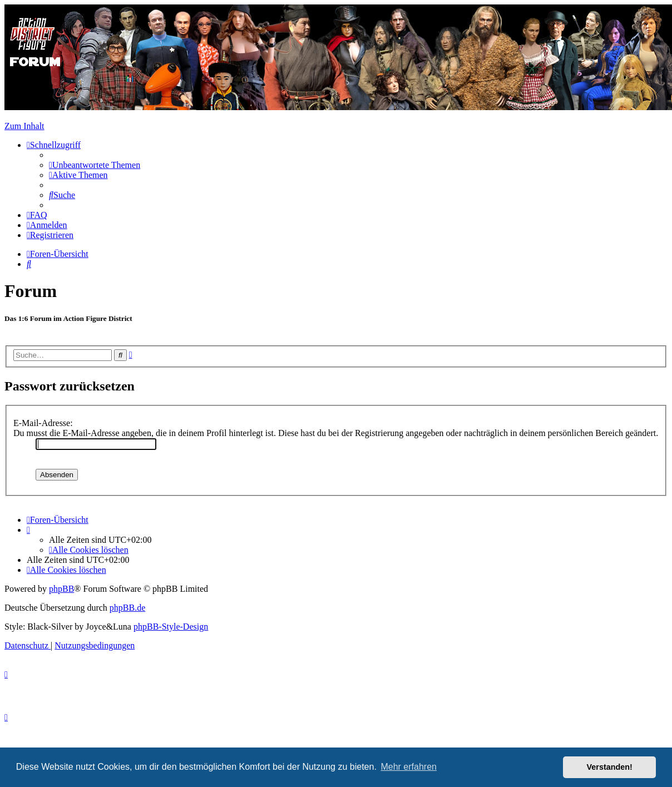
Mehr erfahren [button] (409, 767)
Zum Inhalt (24, 126)
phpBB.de (127, 608)
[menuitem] (95, 165)
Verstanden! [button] (610, 767)
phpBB (61, 589)
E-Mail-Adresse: (43, 423)
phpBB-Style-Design (171, 627)
